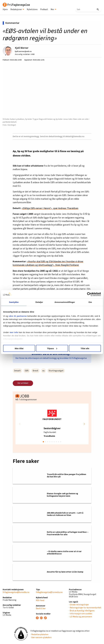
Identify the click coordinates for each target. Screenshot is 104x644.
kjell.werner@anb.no (23, 51)
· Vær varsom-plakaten (41, 637)
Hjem (5, 9)
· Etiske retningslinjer (79, 605)
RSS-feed (40, 600)
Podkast (44, 9)
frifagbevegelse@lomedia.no (16, 592)
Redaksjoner (17, 9)
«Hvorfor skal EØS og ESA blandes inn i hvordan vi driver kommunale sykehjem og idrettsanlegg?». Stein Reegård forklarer (48, 263)
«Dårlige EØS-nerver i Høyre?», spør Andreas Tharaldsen (50, 208)
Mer (53, 9)
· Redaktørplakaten (39, 634)
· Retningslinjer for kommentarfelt (85, 608)
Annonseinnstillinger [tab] (65, 302)
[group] (52, 424)
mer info (14, 332)
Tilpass (52, 348)
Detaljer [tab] (39, 302)
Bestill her (41, 608)
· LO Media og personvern (80, 617)
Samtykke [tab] (14, 302)
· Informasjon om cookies (81, 614)
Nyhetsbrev (32, 9)
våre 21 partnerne (18, 316)
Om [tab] (90, 302)
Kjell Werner (22, 48)
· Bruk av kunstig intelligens (82, 611)
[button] (84, 424)
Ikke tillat (19, 348)
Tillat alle (85, 348)
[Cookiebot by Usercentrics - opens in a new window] (89, 294)
